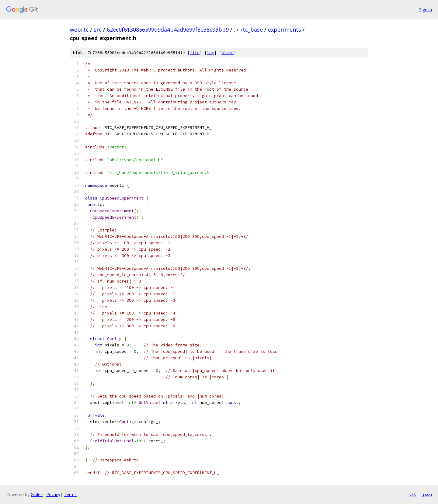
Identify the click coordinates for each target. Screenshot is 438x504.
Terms (70, 494)
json (427, 494)
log (210, 53)
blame (228, 53)
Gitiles (37, 494)
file (195, 53)
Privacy (53, 494)
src (98, 30)
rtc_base (252, 30)
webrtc (79, 30)
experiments (285, 30)
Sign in (426, 10)
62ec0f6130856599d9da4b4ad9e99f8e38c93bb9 (168, 30)
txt (412, 494)
